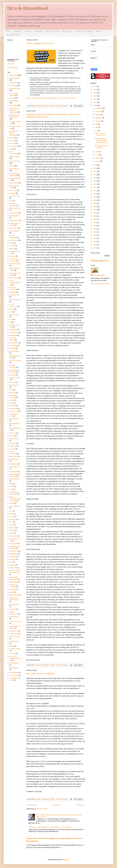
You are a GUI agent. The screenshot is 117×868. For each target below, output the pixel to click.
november (99, 111)
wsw (11, 312)
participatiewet (14, 169)
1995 (95, 235)
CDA (11, 489)
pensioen (12, 449)
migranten (13, 443)
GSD (11, 201)
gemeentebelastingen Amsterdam (15, 571)
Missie (8, 31)
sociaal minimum (15, 300)
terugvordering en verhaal (14, 371)
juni (97, 127)
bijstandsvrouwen (15, 208)
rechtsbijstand (14, 634)
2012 (95, 187)
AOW (11, 243)
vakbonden (13, 86)
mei (97, 131)
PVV (11, 522)
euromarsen (13, 346)
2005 (95, 210)
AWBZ (12, 486)
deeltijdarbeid (14, 343)
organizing (13, 446)
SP (10, 322)
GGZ (11, 511)
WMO (11, 533)
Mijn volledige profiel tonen (100, 284)
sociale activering (15, 361)
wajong (12, 309)
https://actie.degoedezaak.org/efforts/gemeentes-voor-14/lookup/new (51, 98)
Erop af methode (15, 506)
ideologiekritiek (15, 423)
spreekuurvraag (12, 68)
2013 (95, 184)
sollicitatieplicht (15, 636)
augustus (98, 121)
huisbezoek (13, 190)
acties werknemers (13, 153)
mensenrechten (14, 439)
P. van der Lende (98, 275)
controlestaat (14, 146)
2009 (95, 197)
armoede (12, 143)
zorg (11, 149)
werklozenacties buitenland (15, 174)
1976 (95, 248)
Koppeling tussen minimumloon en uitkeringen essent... (102, 140)
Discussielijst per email (13, 35)
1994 (95, 238)
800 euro (12, 382)
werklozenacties (15, 196)
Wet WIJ (12, 406)
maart (97, 155)
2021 (95, 102)
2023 (95, 96)
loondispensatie (14, 216)
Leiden (12, 516)
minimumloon (14, 220)
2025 (95, 90)
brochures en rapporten (53, 31)
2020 (95, 105)
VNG (11, 403)
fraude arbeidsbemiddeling (15, 283)
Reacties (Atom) (42, 809)
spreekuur (99, 31)
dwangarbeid (14, 75)
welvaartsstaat (14, 675)
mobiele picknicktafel (14, 613)
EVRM (12, 503)
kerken (12, 592)
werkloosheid (14, 240)
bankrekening (14, 551)
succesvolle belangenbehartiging (15, 658)
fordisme (12, 565)
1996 (95, 232)
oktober (98, 115)
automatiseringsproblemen (15, 547)
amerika (12, 249)
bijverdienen (13, 554)
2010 (95, 194)
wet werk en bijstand (13, 94)
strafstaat (12, 653)
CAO (11, 390)
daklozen (12, 256)
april (97, 152)
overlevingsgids (39, 31)
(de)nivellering (14, 479)
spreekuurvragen (15, 88)
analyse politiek (14, 156)
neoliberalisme (14, 617)
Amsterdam (13, 105)
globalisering (14, 582)
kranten (12, 436)
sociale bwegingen (13, 237)
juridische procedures (13, 288)
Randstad (12, 528)
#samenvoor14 (14, 315)
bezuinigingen (14, 101)
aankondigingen (15, 78)
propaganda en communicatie (14, 116)
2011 (95, 191)
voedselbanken (14, 459)
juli (96, 124)
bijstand (12, 98)
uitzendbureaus (14, 668)
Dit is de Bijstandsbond (28, 8)
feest (11, 562)
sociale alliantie (14, 231)
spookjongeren (14, 641)
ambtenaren (13, 536)
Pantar (11, 525)
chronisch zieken (15, 161)
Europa (12, 138)
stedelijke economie (13, 366)
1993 (95, 242)
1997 (95, 229)
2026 (95, 86)
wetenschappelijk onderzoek (15, 475)
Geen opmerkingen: (62, 106)
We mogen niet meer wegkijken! (40, 674)
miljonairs (13, 609)
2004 (95, 213)
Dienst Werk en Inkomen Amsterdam (14, 110)
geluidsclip (13, 568)
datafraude (13, 557)
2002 (95, 219)
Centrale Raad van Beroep (14, 493)
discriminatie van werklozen (15, 260)
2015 (95, 178)
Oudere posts (81, 805)
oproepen (12, 193)
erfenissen (13, 559)
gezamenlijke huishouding (14, 578)
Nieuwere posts (32, 805)
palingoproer (14, 631)
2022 (95, 99)
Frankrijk (12, 393)
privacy (12, 141)
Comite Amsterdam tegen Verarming (15, 499)
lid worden (11, 64)
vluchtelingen (14, 672)
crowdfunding (17, 31)
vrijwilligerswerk (15, 467)
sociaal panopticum (13, 305)
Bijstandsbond (14, 385)
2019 (95, 165)
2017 (95, 171)
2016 (95, 175)
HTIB (11, 514)
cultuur (12, 166)
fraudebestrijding (15, 264)
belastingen (13, 335)
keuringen (13, 433)
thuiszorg (12, 375)
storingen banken (15, 649)
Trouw (11, 400)
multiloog (13, 292)
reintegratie (13, 83)
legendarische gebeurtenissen (14, 599)
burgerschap (13, 408)
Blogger (66, 860)
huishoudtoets (14, 213)
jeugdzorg (13, 589)
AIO (11, 484)
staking (12, 646)
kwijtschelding (14, 351)
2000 (95, 223)
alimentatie (13, 330)
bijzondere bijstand (13, 339)
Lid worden (27, 31)
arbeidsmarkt (14, 228)
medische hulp (14, 604)
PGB (11, 319)
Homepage (57, 805)
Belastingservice (67, 31)
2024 (95, 93)
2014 (95, 181)
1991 (95, 245)
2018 (95, 168)
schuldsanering (14, 295)
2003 (95, 216)
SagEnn (12, 530)
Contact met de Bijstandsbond (84, 31)
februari (98, 158)
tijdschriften (13, 456)
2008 (95, 200)
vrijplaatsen (13, 464)
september (99, 118)
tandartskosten (14, 663)
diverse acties (14, 411)
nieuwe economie (15, 621)
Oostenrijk (13, 519)
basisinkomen (14, 332)
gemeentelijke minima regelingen (14, 133)
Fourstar (12, 246)
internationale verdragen (14, 586)
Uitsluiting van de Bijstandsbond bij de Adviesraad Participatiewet (50, 827)
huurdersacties (14, 419)
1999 (95, 226)
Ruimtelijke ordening (13, 396)
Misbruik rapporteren (100, 261)
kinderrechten (14, 595)
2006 (95, 207)
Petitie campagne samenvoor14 (40, 43)
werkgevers (13, 471)
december (98, 108)
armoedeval (13, 543)
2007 (95, 203)
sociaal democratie (13, 453)
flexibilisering (14, 278)
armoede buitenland (13, 204)
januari (98, 161)
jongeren (12, 348)
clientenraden (14, 183)
